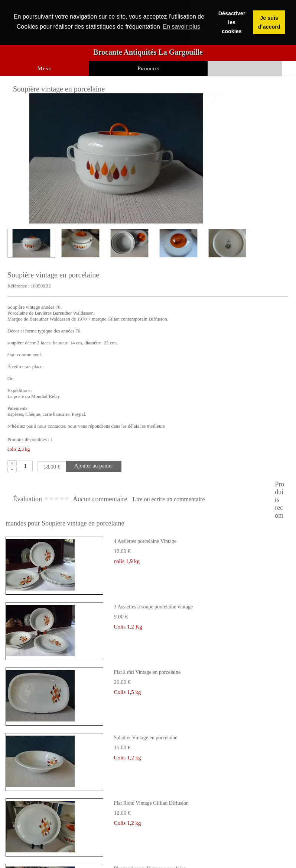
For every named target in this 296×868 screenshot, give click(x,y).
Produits (148, 68)
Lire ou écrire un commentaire (169, 499)
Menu (44, 68)
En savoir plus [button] (181, 27)
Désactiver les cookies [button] (232, 22)
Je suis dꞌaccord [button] (269, 22)
